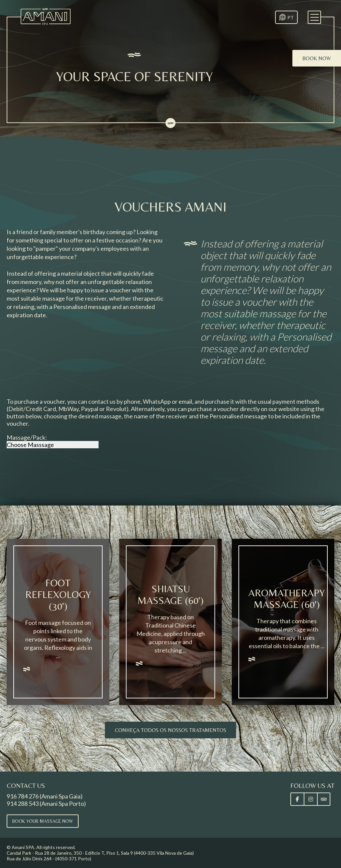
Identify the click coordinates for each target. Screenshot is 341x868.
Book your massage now (43, 821)
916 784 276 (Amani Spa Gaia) (45, 796)
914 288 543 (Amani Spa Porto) (46, 803)
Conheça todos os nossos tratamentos (170, 730)
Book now (317, 58)
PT (291, 17)
